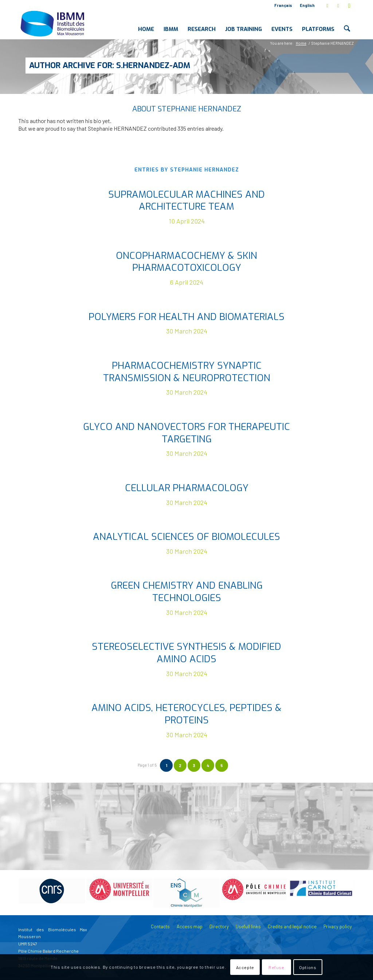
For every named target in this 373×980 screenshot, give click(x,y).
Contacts (160, 926)
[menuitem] (283, 5)
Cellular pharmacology (187, 488)
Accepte (245, 967)
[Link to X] (327, 5)
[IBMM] (53, 23)
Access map (190, 926)
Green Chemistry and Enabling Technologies (187, 592)
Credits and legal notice (292, 926)
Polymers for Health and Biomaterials (186, 317)
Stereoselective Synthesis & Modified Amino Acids (186, 653)
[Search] (347, 23)
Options (308, 967)
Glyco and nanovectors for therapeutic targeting (186, 433)
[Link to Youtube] (349, 5)
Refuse (276, 967)
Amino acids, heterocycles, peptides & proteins (186, 714)
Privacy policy (338, 926)
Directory (219, 926)
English (307, 5)
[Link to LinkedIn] (338, 5)
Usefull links (248, 926)
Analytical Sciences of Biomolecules (186, 537)
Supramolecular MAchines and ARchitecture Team (186, 201)
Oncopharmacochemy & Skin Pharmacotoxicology (186, 262)
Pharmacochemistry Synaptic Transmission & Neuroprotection (187, 372)
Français (283, 5)
